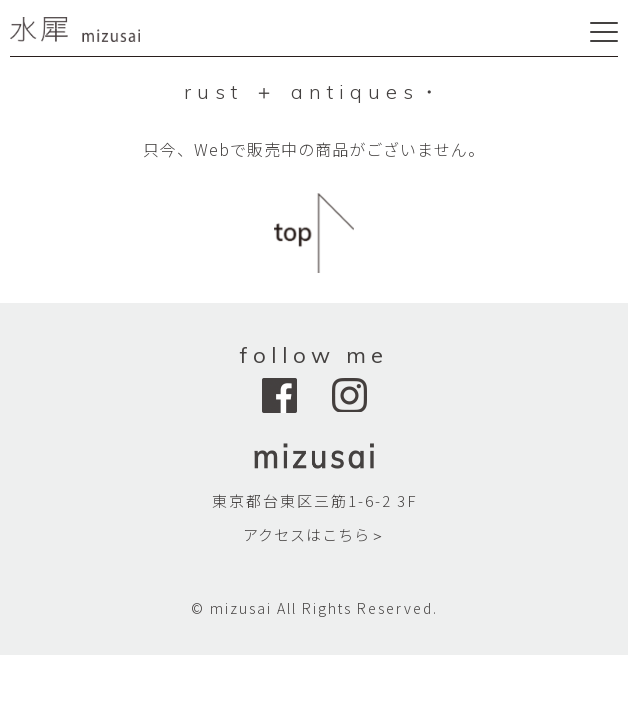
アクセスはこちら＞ (314, 534)
